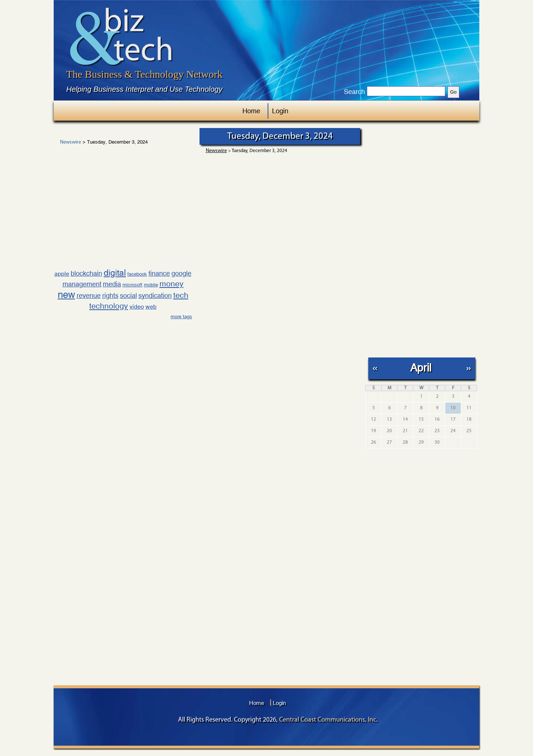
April (421, 368)
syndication (155, 295)
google (181, 273)
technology (109, 306)
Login (280, 111)
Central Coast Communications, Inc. (328, 720)
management (82, 284)
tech (181, 295)
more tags (181, 317)
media (112, 284)
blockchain (86, 273)
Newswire (71, 142)
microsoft (133, 285)
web (151, 307)
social (128, 295)
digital (115, 273)
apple (62, 274)
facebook (137, 274)
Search (354, 92)
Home (251, 111)
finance (159, 273)
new (66, 295)
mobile (151, 285)
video (137, 307)
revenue (89, 295)
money (172, 284)
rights (110, 295)
